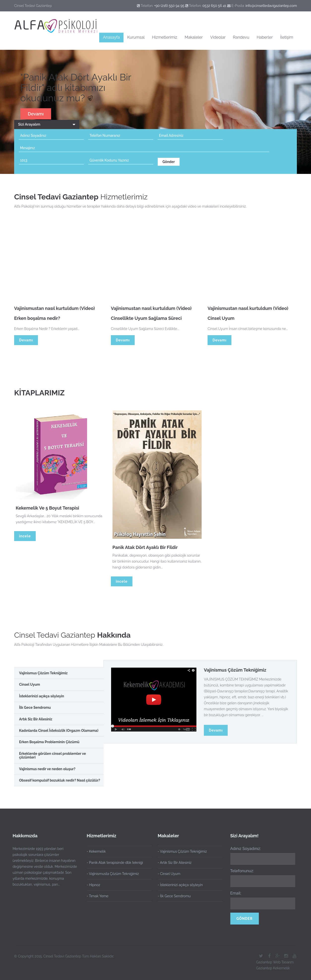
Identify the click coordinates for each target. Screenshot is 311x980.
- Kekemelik (96, 851)
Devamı (36, 114)
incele (25, 536)
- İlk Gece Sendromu (172, 896)
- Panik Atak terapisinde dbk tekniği (115, 863)
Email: (234, 893)
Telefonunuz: (240, 871)
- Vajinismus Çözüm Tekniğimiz (180, 851)
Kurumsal (136, 37)
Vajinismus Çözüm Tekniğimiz (235, 670)
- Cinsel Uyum (167, 874)
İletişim (287, 37)
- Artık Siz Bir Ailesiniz (173, 863)
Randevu (241, 37)
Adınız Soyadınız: (244, 849)
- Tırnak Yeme (98, 896)
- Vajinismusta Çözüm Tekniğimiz (113, 874)
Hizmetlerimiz (165, 37)
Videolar (218, 37)
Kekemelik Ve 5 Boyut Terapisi (49, 508)
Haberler (265, 37)
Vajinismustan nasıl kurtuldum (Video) (54, 311)
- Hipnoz (94, 885)
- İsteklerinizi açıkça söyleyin (178, 885)
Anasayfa (111, 37)
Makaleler (194, 37)
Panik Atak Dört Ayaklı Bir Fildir (147, 547)
